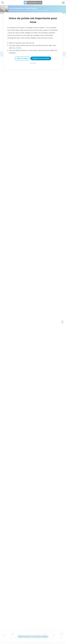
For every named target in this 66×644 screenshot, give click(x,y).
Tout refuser (33, 63)
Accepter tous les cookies (41, 58)
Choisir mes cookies (22, 58)
